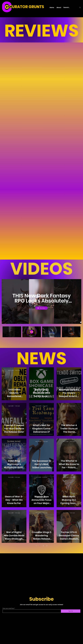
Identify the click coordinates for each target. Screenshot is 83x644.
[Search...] (70, 7)
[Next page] (47, 546)
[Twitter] (81, 322)
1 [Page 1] (40, 546)
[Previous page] (36, 546)
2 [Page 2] (43, 546)
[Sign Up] (71, 611)
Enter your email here (8, 608)
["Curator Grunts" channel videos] (41, 334)
